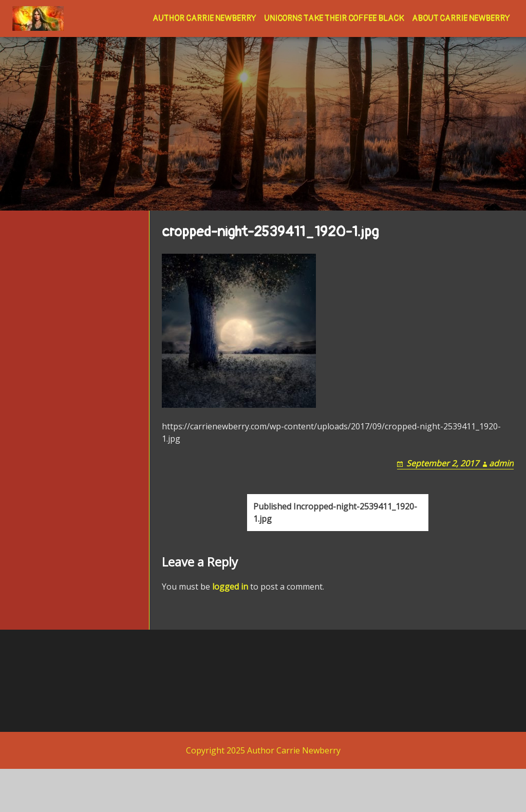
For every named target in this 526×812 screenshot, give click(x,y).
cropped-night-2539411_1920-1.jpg (335, 556)
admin (501, 494)
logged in (230, 630)
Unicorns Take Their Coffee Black (334, 18)
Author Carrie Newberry (204, 18)
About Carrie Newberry (461, 18)
